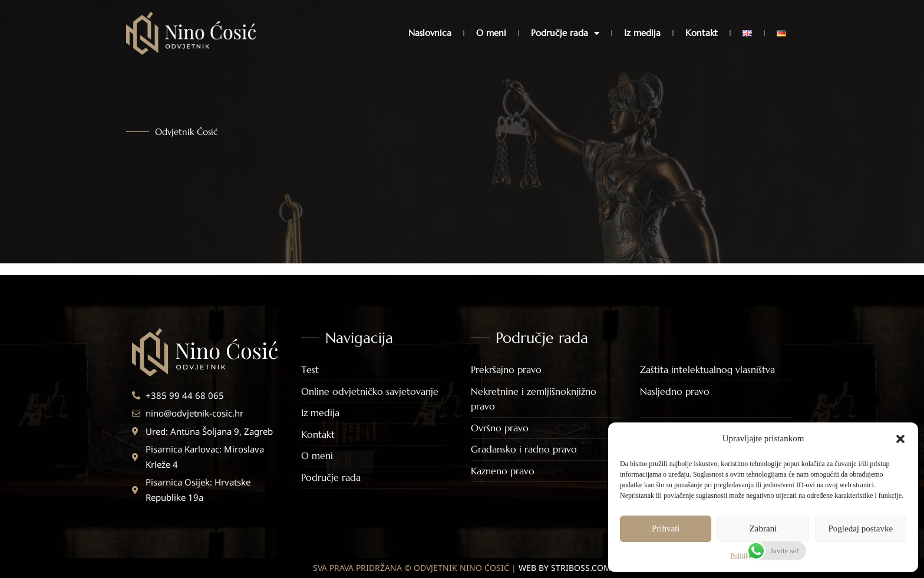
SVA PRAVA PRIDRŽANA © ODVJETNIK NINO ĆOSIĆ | (462, 568)
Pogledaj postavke (861, 529)
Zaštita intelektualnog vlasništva (707, 369)
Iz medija (642, 33)
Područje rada (565, 33)
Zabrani (763, 529)
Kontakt (702, 33)
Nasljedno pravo (675, 391)
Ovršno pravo (500, 428)
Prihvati (666, 529)
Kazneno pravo (503, 471)
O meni (491, 33)
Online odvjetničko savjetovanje (370, 391)
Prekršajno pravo (506, 369)
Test (310, 369)
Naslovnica (430, 33)
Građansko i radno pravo (524, 449)
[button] (900, 439)
